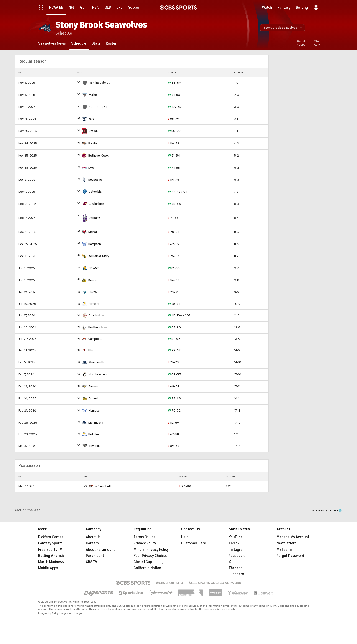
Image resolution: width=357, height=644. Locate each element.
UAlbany (94, 218)
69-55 (175, 374)
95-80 (174, 327)
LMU (91, 168)
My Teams (285, 550)
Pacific (93, 143)
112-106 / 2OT (179, 315)
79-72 (174, 410)
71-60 (174, 95)
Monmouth (96, 362)
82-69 (174, 423)
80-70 (174, 131)
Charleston (96, 315)
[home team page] (85, 95)
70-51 (173, 232)
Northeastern (98, 327)
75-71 (173, 292)
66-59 (175, 83)
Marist (93, 232)
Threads (236, 568)
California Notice (147, 568)
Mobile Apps (48, 568)
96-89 (185, 486)
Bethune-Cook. (99, 155)
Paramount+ (96, 556)
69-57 (174, 386)
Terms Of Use (145, 537)
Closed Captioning (149, 562)
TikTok (234, 543)
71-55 (173, 218)
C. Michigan (96, 204)
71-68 (174, 168)
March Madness (51, 562)
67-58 (173, 434)
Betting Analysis (51, 556)
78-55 (174, 204)
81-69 (174, 339)
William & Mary (99, 256)
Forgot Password (290, 556)
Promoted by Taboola (327, 511)
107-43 (175, 107)
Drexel (93, 280)
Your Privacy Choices (151, 556)
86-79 (174, 119)
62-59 (174, 244)
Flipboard (236, 574)
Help (185, 537)
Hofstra (94, 304)
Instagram (237, 550)
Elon (91, 350)
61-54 (174, 155)
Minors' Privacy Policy (151, 550)
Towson (94, 386)
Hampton (95, 244)
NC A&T (94, 268)
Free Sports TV (50, 550)
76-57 (174, 256)
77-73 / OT (178, 192)
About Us (93, 537)
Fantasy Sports (50, 543)
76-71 (174, 304)
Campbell (95, 339)
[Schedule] (79, 43)
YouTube (236, 537)
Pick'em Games (51, 537)
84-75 (174, 180)
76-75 (174, 362)
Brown (93, 131)
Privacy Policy (145, 543)
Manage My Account (293, 537)
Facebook (237, 556)
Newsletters (287, 543)
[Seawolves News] (52, 43)
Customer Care (194, 543)
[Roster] (111, 43)
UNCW (93, 292)
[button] (283, 28)
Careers (92, 543)
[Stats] (96, 43)
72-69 (174, 398)
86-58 (174, 143)
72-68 (174, 350)
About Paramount (100, 550)
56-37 (174, 280)
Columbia (95, 192)
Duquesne (95, 180)
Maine (93, 95)
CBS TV (92, 562)
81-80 (174, 268)
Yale (91, 119)
